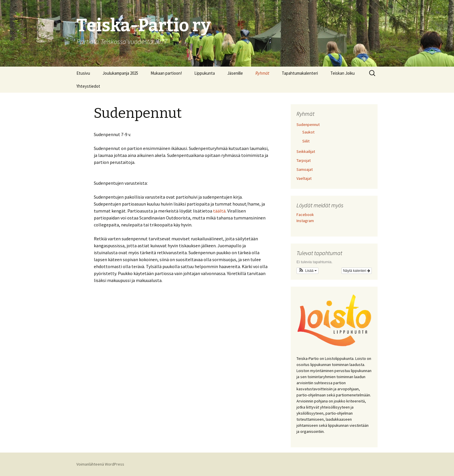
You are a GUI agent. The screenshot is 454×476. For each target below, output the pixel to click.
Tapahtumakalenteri (300, 73)
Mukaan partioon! (166, 73)
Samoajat (305, 169)
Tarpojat (304, 160)
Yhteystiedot (88, 86)
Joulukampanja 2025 (120, 73)
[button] (307, 271)
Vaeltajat (304, 178)
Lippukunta (205, 73)
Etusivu (83, 73)
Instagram (305, 221)
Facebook (305, 215)
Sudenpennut (308, 125)
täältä (219, 211)
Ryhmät (262, 73)
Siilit (306, 141)
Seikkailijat (306, 151)
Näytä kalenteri (357, 271)
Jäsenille (235, 73)
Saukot (308, 132)
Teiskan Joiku (343, 73)
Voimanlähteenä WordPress (100, 464)
